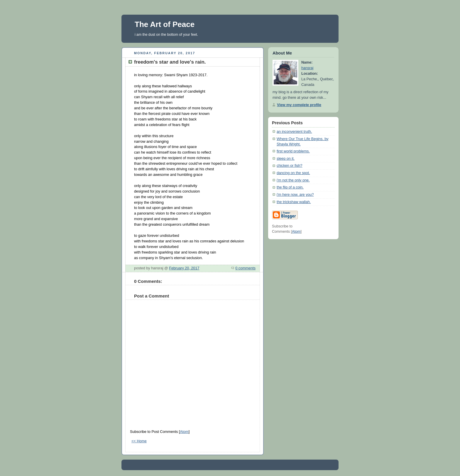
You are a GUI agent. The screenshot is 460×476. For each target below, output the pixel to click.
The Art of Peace (165, 24)
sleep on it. (286, 159)
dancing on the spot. (293, 173)
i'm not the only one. (293, 180)
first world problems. (293, 151)
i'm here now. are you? (295, 195)
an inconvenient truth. (294, 132)
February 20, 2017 (184, 268)
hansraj (307, 68)
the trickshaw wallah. (294, 202)
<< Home (139, 441)
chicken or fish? (290, 166)
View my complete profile (299, 105)
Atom (184, 432)
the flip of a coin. (290, 187)
